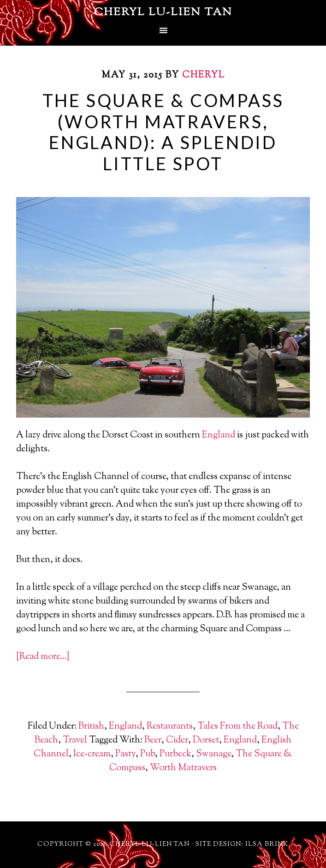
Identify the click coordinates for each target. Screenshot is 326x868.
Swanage (213, 754)
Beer (153, 740)
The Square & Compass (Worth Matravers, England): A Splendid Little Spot (163, 132)
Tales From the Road (237, 727)
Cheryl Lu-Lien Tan (163, 12)
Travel (75, 740)
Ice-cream (92, 754)
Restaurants (170, 727)
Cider (177, 740)
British (91, 727)
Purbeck (175, 754)
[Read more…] (43, 657)
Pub (148, 754)
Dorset (206, 740)
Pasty (125, 754)
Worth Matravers (183, 768)
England (219, 435)
